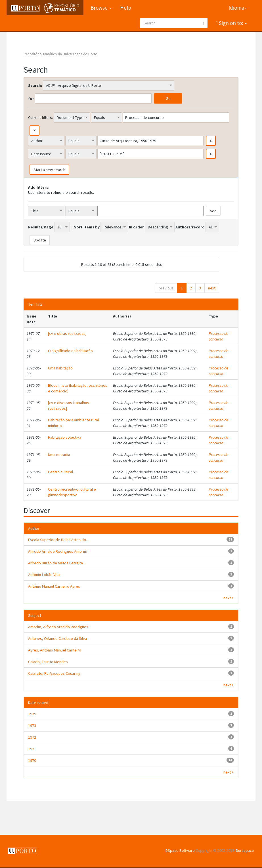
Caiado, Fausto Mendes (48, 662)
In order (136, 227)
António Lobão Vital (44, 575)
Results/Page (41, 227)
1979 (32, 714)
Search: (35, 85)
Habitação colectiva (65, 437)
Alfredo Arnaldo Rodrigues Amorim (58, 551)
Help (126, 8)
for (31, 98)
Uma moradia (59, 455)
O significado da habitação (70, 351)
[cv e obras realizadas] (67, 333)
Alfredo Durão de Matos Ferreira (55, 563)
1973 (32, 726)
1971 (32, 749)
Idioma (238, 8)
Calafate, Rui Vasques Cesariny (54, 673)
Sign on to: (232, 23)
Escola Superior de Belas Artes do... (58, 540)
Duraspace (245, 850)
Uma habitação (60, 368)
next (212, 288)
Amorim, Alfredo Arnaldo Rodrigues (58, 627)
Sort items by (87, 227)
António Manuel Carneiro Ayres (54, 586)
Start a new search (49, 170)
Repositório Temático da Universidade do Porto (60, 54)
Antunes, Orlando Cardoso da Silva (57, 638)
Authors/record (190, 227)
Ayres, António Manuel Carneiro (55, 650)
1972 (32, 737)
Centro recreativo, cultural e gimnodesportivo (72, 492)
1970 (32, 760)
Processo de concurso (218, 336)
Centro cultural (60, 472)
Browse (101, 8)
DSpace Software (180, 850)
